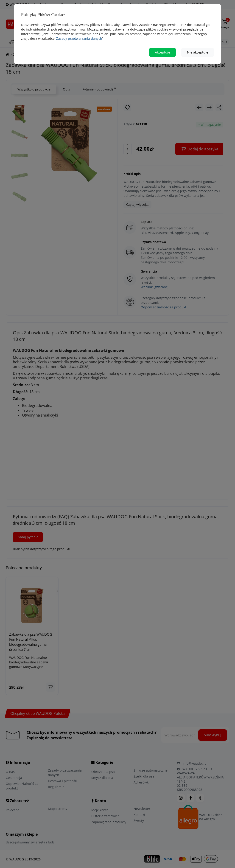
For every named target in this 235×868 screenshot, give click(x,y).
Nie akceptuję (198, 52)
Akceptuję (162, 52)
